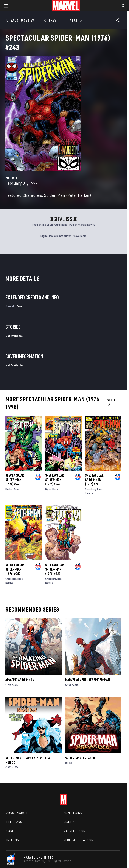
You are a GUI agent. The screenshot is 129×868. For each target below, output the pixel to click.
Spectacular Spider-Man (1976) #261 (94, 480)
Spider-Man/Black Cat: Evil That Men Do (29, 760)
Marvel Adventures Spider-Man (88, 680)
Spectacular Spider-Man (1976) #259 (54, 569)
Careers (13, 831)
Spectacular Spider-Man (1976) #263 (15, 480)
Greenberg (91, 489)
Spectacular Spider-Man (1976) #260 (15, 569)
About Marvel (17, 813)
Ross (16, 489)
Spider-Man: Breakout (81, 758)
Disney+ (70, 822)
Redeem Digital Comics (81, 840)
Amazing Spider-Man (20, 680)
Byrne (48, 489)
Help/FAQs (14, 822)
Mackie (9, 489)
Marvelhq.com (75, 831)
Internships (16, 840)
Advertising (73, 813)
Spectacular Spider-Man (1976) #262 (54, 480)
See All (113, 402)
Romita (89, 493)
